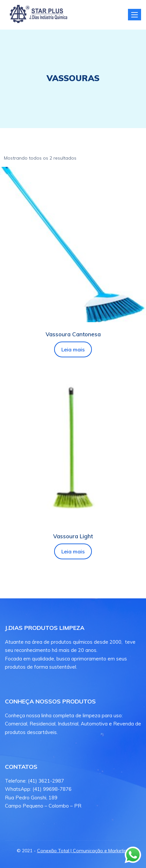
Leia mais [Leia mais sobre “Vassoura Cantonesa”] (73, 349)
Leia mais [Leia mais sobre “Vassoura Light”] (73, 551)
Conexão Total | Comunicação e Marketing (83, 851)
